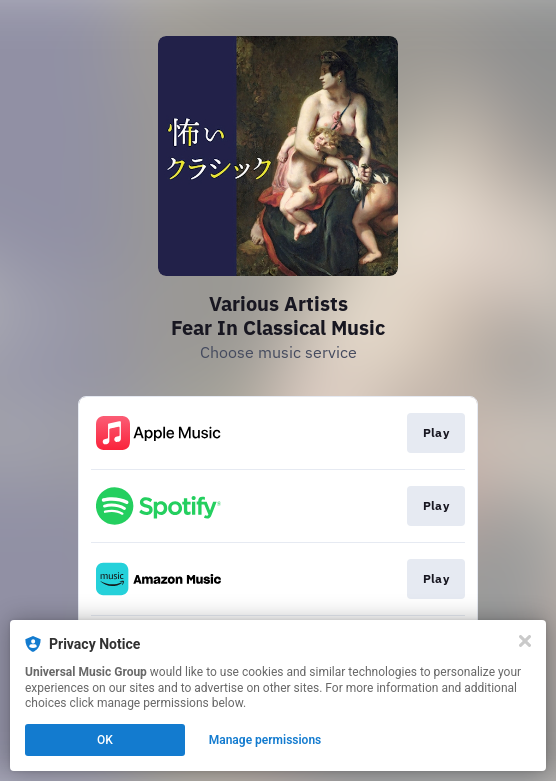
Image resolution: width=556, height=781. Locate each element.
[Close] (525, 641)
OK (105, 740)
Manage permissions (265, 740)
